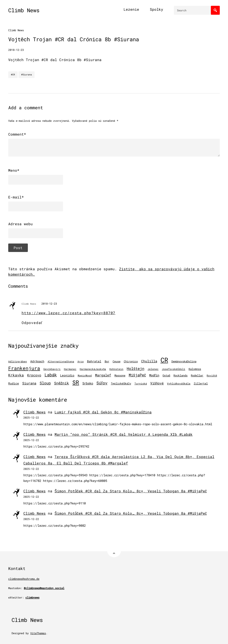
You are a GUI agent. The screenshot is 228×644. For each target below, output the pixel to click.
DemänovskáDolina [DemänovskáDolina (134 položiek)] (184, 361)
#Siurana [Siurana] (26, 75)
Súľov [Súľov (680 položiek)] (102, 383)
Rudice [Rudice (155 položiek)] (14, 383)
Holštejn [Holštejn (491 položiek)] (135, 368)
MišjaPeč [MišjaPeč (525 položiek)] (137, 375)
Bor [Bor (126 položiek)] (107, 361)
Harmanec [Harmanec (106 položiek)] (70, 369)
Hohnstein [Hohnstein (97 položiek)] (116, 369)
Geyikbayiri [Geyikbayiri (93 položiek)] (52, 369)
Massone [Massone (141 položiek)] (120, 375)
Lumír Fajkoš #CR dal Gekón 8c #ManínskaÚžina (103, 412)
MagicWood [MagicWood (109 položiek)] (85, 375)
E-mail (16, 197)
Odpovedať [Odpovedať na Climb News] (32, 323)
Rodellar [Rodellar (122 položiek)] (197, 375)
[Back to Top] (114, 550)
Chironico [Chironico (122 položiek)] (131, 361)
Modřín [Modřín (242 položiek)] (154, 375)
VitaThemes (38, 633)
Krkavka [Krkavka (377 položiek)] (16, 375)
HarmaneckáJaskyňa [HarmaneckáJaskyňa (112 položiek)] (93, 369)
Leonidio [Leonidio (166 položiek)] (67, 375)
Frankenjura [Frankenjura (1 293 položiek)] (24, 368)
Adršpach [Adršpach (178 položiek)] (37, 361)
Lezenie (131, 9)
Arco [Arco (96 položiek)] (81, 361)
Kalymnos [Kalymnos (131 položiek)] (195, 369)
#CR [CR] (13, 75)
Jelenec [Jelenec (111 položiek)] (153, 369)
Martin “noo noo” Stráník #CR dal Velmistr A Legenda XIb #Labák (124, 434)
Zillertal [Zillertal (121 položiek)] (201, 383)
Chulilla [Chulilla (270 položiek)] (149, 361)
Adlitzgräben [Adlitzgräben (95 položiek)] (18, 361)
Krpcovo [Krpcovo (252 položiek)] (34, 375)
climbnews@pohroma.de (24, 579)
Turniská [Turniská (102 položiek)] (141, 383)
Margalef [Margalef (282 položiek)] (103, 375)
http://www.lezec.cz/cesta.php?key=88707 (68, 313)
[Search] (215, 10)
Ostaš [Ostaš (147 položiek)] (166, 375)
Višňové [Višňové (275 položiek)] (157, 383)
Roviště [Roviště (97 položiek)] (212, 376)
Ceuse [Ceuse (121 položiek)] (117, 361)
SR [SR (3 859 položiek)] (76, 382)
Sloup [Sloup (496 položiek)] (45, 383)
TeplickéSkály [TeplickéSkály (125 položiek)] (121, 383)
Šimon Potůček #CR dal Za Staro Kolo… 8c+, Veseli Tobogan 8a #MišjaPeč (131, 491)
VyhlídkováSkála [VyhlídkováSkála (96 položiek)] (179, 384)
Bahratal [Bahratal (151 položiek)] (94, 361)
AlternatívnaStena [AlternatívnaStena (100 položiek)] (61, 361)
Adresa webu (20, 224)
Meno (14, 170)
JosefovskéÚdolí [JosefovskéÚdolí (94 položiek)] (174, 369)
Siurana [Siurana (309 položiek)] (29, 383)
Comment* (17, 134)
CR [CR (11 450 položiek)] (164, 360)
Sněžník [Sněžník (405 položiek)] (62, 383)
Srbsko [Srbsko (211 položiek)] (88, 383)
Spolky (157, 9)
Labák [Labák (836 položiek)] (51, 375)
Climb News (24, 10)
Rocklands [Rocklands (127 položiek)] (180, 375)
